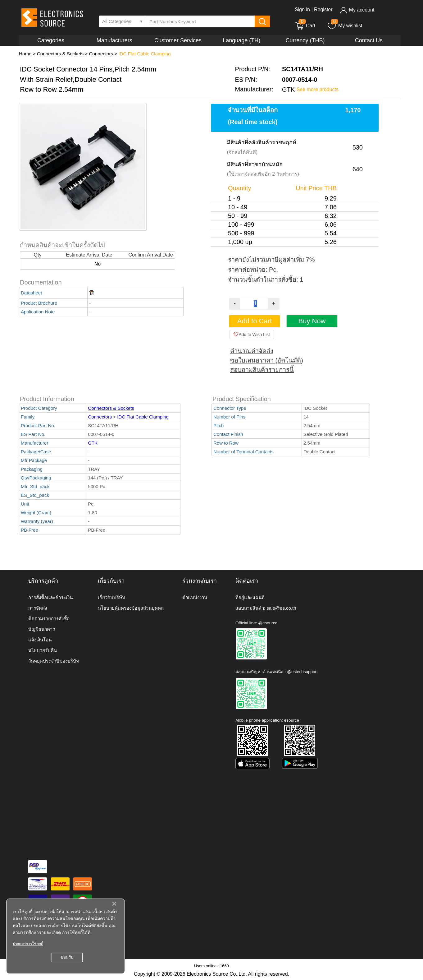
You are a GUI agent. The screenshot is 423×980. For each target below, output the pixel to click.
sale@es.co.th (281, 608)
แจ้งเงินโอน (40, 640)
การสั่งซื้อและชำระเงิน (50, 597)
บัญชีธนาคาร (42, 629)
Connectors (101, 54)
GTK (93, 443)
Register (323, 9)
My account (357, 10)
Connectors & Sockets (60, 54)
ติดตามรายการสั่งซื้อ (49, 619)
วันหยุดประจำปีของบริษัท (54, 661)
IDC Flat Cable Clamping (144, 54)
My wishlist (345, 26)
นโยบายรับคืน (43, 650)
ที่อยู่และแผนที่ (250, 597)
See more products (318, 89)
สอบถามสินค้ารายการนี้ (262, 370)
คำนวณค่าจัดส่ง (252, 351)
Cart (305, 26)
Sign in (302, 9)
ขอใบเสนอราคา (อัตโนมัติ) (267, 360)
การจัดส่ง (38, 608)
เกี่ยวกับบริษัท (111, 597)
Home (25, 54)
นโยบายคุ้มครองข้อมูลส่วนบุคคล (131, 608)
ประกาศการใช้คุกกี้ (28, 944)
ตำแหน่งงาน (195, 597)
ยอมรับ (67, 957)
